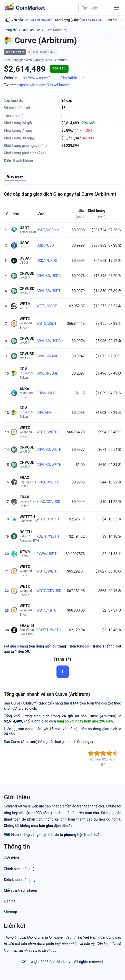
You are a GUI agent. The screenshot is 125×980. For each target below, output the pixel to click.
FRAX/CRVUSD (48, 502)
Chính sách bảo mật (20, 869)
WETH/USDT (47, 306)
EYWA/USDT (46, 554)
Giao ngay (15, 176)
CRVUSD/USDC (49, 276)
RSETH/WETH (48, 536)
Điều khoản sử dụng (20, 880)
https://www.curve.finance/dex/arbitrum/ (51, 78)
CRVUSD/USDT (49, 291)
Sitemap (10, 912)
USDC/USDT (46, 245)
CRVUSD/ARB (47, 356)
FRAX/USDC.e (48, 482)
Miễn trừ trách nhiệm (20, 890)
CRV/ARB (44, 413)
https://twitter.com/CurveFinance (43, 85)
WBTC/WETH (47, 432)
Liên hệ (10, 901)
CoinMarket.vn (61, 962)
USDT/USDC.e (48, 230)
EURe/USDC (46, 393)
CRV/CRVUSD (47, 373)
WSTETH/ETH (48, 519)
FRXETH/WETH (49, 630)
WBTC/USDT (47, 324)
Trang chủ (11, 30)
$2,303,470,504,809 (38, 20)
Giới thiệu (11, 858)
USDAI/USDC (47, 261)
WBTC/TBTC (46, 610)
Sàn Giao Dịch (31, 30)
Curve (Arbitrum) (56, 30)
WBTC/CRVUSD (49, 591)
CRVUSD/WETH (49, 450)
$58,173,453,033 (91, 20)
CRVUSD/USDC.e (50, 341)
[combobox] (94, 8)
